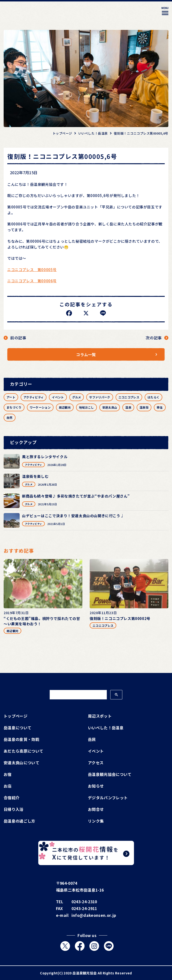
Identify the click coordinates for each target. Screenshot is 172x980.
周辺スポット (100, 716)
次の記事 (154, 338)
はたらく (153, 397)
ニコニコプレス (129, 397)
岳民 (92, 739)
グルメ (77, 397)
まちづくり (14, 407)
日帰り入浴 (14, 809)
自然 (10, 417)
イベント (58, 397)
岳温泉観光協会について (110, 774)
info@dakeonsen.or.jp (94, 915)
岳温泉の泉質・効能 (21, 739)
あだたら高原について (23, 751)
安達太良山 (110, 407)
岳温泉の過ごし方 (20, 821)
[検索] (78, 695)
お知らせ (96, 786)
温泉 (128, 407)
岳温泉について (17, 728)
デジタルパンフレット (108, 798)
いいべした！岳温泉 (106, 728)
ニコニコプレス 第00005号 (32, 270)
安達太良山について (21, 763)
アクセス (96, 763)
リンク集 (96, 821)
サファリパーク (100, 397)
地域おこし (86, 407)
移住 (160, 407)
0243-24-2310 (84, 902)
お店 (8, 786)
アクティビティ (34, 397)
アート (11, 397)
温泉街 (144, 407)
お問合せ (96, 809)
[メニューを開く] (165, 12)
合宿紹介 (12, 798)
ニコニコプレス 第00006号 (32, 281)
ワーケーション (40, 407)
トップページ (16, 716)
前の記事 (18, 338)
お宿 (8, 774)
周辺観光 (65, 407)
